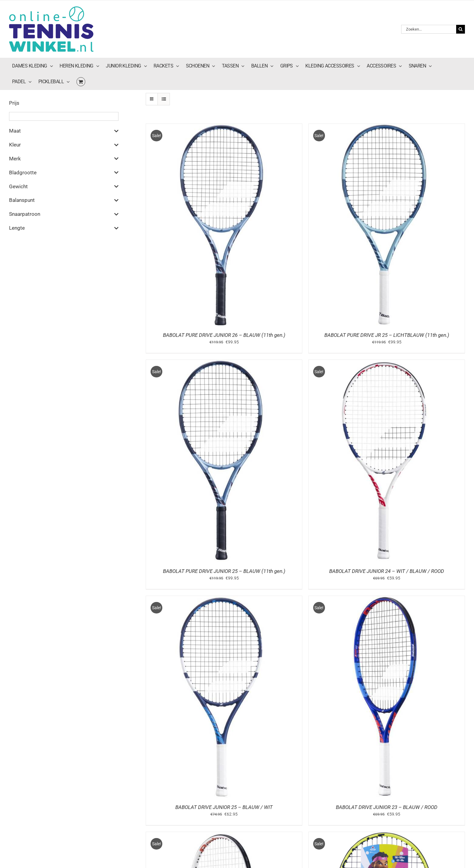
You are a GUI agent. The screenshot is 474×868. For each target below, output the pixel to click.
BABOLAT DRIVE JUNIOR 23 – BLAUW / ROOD (387, 807)
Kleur (64, 145)
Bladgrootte (64, 173)
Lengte (64, 228)
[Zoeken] (461, 29)
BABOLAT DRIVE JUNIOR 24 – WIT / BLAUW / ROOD (387, 571)
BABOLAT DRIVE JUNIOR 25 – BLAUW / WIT (224, 807)
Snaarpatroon (64, 214)
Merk (64, 159)
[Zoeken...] (429, 29)
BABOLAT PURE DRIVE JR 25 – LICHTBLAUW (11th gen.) (387, 335)
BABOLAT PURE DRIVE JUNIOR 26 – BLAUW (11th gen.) (224, 335)
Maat (64, 131)
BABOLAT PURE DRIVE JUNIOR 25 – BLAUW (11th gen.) (224, 571)
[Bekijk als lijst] (164, 99)
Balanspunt (64, 200)
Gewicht (64, 186)
